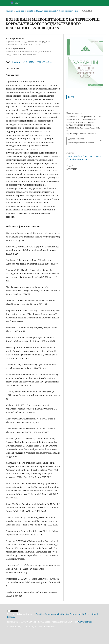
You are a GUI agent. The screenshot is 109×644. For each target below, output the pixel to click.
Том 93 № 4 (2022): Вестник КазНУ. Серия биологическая (53, 11)
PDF (72, 97)
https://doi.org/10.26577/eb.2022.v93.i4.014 (31, 62)
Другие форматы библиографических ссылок (81, 141)
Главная (9, 11)
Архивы (20, 11)
